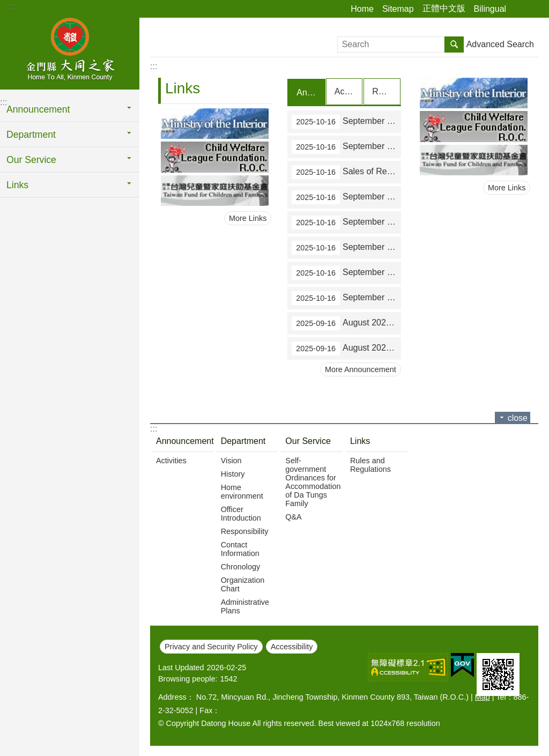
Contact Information (240, 549)
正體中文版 (444, 8)
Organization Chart (243, 584)
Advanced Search (500, 44)
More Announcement (361, 369)
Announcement (38, 109)
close (518, 417)
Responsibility (245, 531)
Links (17, 185)
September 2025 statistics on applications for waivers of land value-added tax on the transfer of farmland (346, 197)
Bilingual (490, 9)
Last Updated (181, 667)
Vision (231, 460)
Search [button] (454, 45)
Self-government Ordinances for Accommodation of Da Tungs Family (313, 481)
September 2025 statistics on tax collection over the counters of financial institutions (346, 146)
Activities (348, 91)
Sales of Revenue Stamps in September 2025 (346, 172)
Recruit (386, 91)
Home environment (242, 491)
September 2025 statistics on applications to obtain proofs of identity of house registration (346, 272)
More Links (248, 218)
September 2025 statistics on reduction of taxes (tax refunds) (346, 247)
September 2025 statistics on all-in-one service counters (346, 222)
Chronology (241, 566)
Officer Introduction (241, 513)
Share (520, 9)
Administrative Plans (245, 606)
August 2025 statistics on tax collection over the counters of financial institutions (346, 348)
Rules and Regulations (370, 464)
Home (362, 9)
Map (483, 696)
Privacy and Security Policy (211, 646)
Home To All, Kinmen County (70, 52)
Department (31, 135)
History (233, 473)
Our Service (31, 160)
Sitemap (398, 9)
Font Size (535, 9)
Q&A (293, 516)
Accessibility (292, 646)
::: (12, 6)
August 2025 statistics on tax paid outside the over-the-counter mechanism (346, 323)
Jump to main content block (6, 6)
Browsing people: (188, 678)
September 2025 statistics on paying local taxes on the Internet (346, 298)
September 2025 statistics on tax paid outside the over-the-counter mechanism (346, 121)
